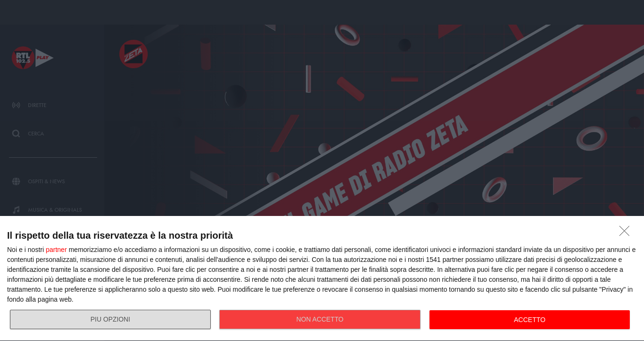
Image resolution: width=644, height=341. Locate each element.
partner (56, 250)
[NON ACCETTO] (627, 233)
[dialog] (322, 279)
